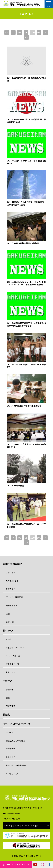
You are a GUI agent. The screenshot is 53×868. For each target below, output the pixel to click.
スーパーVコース (13, 656)
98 (20, 32)
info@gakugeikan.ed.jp (21, 826)
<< (7, 32)
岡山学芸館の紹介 (12, 564)
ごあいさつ (10, 572)
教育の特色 (11, 589)
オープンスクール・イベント (17, 724)
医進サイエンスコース (15, 648)
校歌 (8, 614)
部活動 (6, 715)
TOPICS (9, 732)
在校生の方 (11, 749)
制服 (8, 698)
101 (39, 32)
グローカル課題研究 (14, 597)
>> (27, 37)
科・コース (8, 630)
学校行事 (10, 689)
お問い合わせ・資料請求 (16, 765)
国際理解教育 (12, 605)
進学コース (10, 672)
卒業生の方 (11, 757)
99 (26, 32)
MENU (49, 6)
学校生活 (8, 681)
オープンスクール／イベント (18, 864)
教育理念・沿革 (12, 581)
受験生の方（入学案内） (15, 741)
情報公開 (10, 622)
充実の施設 (11, 706)
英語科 (9, 639)
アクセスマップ (12, 774)
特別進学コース (12, 664)
